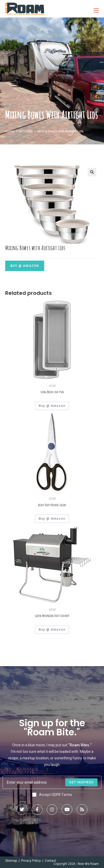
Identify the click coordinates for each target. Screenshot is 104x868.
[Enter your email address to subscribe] (52, 782)
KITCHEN (26, 131)
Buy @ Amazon (25, 266)
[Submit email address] (81, 782)
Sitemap (11, 861)
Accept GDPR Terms (52, 795)
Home (10, 131)
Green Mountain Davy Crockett (52, 616)
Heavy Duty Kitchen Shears (52, 505)
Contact (50, 861)
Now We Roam (88, 864)
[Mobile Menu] (94, 9)
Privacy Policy (31, 861)
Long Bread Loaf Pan (52, 392)
